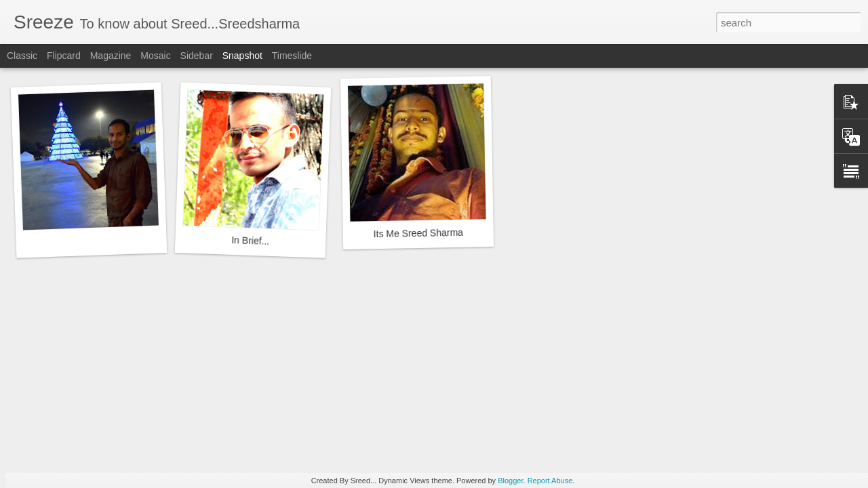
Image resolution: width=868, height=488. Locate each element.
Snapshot (242, 56)
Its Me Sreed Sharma (419, 233)
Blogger (510, 481)
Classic (22, 56)
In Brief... (251, 241)
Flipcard (64, 56)
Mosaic (155, 56)
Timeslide (292, 56)
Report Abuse (550, 481)
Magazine (111, 56)
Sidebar (197, 56)
